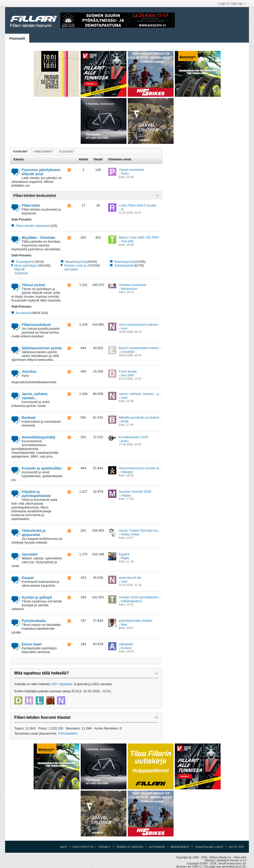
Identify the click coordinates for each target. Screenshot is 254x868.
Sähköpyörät (124, 265)
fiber (124, 624)
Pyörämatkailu (34, 621)
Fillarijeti (127, 472)
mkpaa (126, 495)
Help (63, 847)
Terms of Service (130, 847)
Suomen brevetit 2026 (135, 492)
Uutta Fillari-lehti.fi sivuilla (138, 205)
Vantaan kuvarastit (132, 285)
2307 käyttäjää (61, 684)
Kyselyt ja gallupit (37, 597)
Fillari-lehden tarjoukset (33, 226)
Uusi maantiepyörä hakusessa (141, 325)
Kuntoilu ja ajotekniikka (41, 468)
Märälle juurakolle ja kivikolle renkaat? (147, 417)
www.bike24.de (130, 578)
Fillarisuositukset (36, 325)
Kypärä (124, 554)
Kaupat (28, 578)
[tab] (20, 151)
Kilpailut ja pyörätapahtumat (36, 494)
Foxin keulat (128, 371)
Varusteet (30, 554)
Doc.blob (127, 375)
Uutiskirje (157, 847)
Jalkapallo (126, 644)
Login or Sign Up (232, 4)
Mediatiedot (180, 847)
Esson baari (32, 644)
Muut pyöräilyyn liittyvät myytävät (26, 269)
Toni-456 (127, 241)
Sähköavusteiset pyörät (42, 348)
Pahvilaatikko (68, 733)
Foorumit (17, 38)
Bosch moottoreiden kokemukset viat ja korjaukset (156, 348)
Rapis (125, 558)
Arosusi (126, 648)
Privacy (104, 847)
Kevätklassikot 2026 (134, 437)
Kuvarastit (23, 313)
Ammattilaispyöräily (39, 437)
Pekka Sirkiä (130, 534)
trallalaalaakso (131, 601)
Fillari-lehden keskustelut (35, 196)
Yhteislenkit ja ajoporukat (34, 533)
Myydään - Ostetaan (38, 238)
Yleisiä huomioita (131, 170)
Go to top (236, 847)
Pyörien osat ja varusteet (75, 267)
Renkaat (29, 418)
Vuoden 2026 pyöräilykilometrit (141, 597)
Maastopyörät (124, 262)
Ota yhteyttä (83, 847)
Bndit (125, 421)
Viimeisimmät (43, 151)
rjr (122, 209)
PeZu (125, 174)
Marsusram (129, 289)
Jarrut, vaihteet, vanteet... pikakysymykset (150, 394)
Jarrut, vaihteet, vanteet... (35, 396)
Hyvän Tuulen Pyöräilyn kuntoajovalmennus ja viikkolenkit (161, 531)
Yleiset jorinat (33, 285)
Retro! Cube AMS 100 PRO (139, 237)
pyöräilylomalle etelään (136, 621)
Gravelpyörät (25, 262)
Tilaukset (66, 151)
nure (124, 328)
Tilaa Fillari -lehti (209, 847)
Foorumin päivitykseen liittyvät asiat (41, 172)
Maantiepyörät (76, 262)
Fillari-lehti (31, 205)
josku (125, 441)
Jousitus (29, 371)
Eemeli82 (128, 352)
